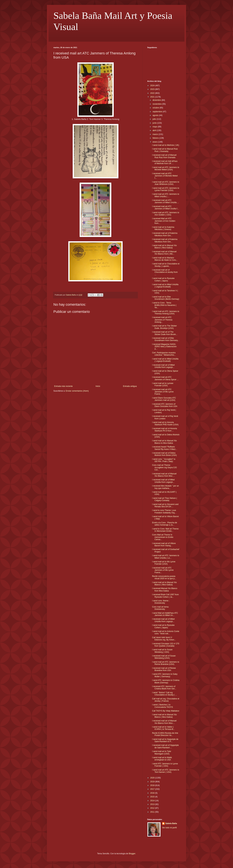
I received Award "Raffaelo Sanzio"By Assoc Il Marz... (165, 448)
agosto (156, 115)
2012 (153, 808)
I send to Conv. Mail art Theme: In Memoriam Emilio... (166, 530)
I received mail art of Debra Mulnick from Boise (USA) (164, 454)
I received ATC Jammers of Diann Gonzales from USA (165, 405)
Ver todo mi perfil (169, 828)
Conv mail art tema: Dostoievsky (161, 608)
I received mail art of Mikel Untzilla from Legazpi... (163, 366)
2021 (153, 97)
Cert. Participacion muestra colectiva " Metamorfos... (164, 354)
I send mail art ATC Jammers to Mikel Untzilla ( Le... (166, 557)
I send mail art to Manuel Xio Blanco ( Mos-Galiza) (164, 247)
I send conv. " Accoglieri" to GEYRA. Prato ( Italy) (164, 460)
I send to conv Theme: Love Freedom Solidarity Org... (164, 511)
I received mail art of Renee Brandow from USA (164, 669)
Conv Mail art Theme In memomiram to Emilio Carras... (163, 537)
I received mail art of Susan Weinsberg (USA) (164, 657)
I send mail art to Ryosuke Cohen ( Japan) (163, 626)
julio (155, 119)
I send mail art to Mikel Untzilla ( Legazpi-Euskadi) (165, 286)
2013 (153, 804)
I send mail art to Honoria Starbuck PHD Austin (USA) (165, 423)
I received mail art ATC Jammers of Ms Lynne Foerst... (163, 392)
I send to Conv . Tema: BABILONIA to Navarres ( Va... (164, 305)
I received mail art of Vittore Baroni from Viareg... (164, 544)
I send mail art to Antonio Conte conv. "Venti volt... (166, 632)
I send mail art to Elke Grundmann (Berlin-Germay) (166, 298)
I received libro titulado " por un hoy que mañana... (165, 487)
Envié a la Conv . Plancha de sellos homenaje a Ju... (165, 524)
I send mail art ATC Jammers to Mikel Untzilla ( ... (166, 195)
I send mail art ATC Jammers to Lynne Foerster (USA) (166, 189)
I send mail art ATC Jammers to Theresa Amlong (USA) (166, 312)
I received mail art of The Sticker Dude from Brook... (165, 333)
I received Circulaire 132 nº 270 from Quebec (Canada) (166, 645)
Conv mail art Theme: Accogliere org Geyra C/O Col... (164, 467)
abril (155, 130)
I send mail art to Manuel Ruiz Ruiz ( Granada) (165, 150)
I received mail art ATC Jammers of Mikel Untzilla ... (165, 201)
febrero (156, 138)
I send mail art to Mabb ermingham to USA (162, 759)
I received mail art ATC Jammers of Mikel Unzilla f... (165, 208)
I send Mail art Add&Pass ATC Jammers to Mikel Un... (165, 614)
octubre (156, 108)
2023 (153, 89)
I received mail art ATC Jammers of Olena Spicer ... (165, 378)
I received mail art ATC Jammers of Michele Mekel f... (165, 176)
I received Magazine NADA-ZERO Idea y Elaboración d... (164, 347)
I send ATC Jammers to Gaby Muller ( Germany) (165, 675)
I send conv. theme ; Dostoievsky (161, 602)
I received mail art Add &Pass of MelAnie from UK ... (165, 162)
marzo (156, 134)
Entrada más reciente (63, 386)
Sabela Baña (171, 823)
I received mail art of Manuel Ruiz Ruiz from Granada (164, 156)
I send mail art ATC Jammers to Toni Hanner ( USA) (166, 771)
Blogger (132, 854)
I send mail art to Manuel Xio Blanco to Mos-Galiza (164, 442)
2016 (153, 793)
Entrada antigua (130, 386)
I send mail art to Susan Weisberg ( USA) (162, 651)
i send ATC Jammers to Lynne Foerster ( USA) (165, 765)
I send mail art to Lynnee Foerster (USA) (163, 384)
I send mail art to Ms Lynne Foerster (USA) (164, 563)
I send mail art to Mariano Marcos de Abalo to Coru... (165, 259)
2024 (153, 86)
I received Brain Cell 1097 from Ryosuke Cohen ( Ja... (165, 596)
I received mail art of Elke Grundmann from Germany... (166, 339)
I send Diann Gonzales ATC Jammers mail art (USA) (164, 399)
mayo (155, 127)
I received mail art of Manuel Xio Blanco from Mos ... (164, 475)
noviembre (157, 104)
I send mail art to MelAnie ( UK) (166, 145)
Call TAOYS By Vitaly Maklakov (166, 711)
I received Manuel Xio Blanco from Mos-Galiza (165, 590)
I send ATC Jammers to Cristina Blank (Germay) (166, 681)
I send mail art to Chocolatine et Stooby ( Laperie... (166, 265)
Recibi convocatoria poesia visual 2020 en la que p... (164, 577)
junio (155, 123)
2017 (153, 789)
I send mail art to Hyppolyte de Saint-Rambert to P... (165, 740)
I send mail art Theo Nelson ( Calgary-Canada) (165, 499)
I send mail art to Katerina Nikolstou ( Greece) (163, 228)
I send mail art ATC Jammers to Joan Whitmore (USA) (166, 183)
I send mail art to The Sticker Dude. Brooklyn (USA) (164, 327)
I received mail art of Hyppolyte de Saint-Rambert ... (165, 746)
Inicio (98, 386)
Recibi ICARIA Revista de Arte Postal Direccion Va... (165, 734)
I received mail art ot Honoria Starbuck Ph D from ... (164, 430)
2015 (153, 797)
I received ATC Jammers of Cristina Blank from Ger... (164, 688)
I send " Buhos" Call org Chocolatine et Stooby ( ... (164, 694)
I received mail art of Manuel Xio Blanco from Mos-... (164, 722)
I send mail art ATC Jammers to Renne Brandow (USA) (166, 663)
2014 (153, 801)
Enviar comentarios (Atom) (77, 391)
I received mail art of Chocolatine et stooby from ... (165, 272)
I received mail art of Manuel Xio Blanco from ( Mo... (164, 253)
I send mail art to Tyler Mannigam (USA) (162, 752)
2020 (153, 778)
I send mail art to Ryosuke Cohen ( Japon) (163, 279)
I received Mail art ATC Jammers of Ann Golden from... (164, 221)
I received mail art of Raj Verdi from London (165, 417)
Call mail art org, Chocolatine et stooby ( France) (166, 700)
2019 (153, 782)
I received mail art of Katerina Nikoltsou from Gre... (165, 234)
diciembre (157, 100)
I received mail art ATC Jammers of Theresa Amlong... (162, 320)
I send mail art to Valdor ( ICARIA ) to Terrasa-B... (163, 728)
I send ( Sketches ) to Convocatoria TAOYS (163, 706)
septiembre (158, 112)
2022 (153, 93)
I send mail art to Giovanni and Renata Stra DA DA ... (165, 505)
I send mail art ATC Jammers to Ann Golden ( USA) (166, 214)
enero (155, 142)
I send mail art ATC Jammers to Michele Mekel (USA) (166, 168)
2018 (153, 785)
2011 (153, 812)
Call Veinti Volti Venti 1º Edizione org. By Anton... (164, 639)
